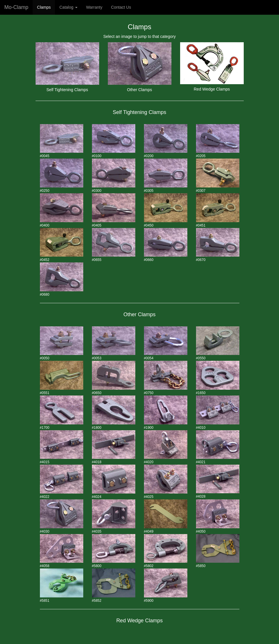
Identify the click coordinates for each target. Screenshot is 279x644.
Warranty (94, 7)
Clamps (44, 7)
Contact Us (121, 7)
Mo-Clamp (16, 7)
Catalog (68, 7)
